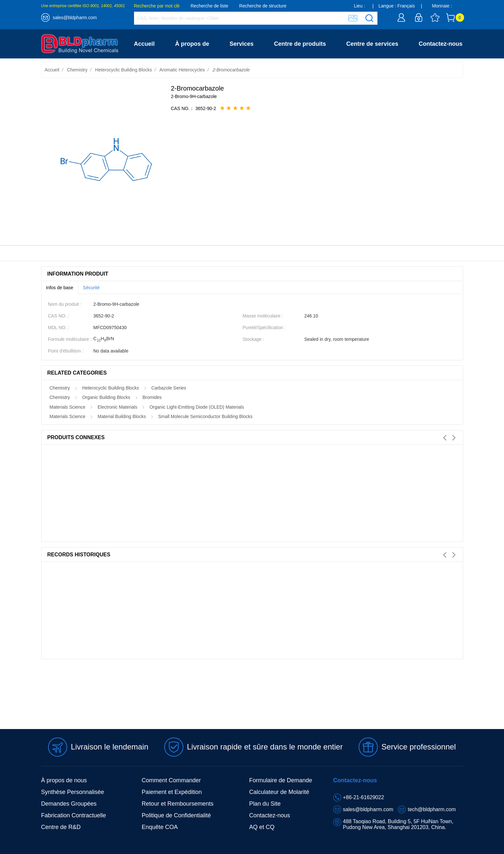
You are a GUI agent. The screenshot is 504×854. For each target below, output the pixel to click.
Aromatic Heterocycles (182, 70)
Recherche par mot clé (157, 6)
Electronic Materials (117, 407)
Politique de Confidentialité (176, 815)
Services (241, 44)
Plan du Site (265, 804)
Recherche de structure (263, 6)
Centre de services (372, 44)
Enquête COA (160, 827)
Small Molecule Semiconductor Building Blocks (205, 416)
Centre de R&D (61, 827)
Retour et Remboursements (178, 804)
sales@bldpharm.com (75, 18)
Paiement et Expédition (172, 792)
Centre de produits (300, 44)
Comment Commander (171, 780)
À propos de (192, 44)
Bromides (152, 397)
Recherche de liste (209, 6)
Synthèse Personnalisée (73, 792)
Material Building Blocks (122, 416)
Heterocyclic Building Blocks (123, 70)
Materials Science (68, 407)
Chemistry (77, 70)
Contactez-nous (441, 44)
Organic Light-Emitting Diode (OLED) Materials (197, 407)
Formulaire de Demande (281, 780)
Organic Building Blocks (106, 397)
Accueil (144, 44)
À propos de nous (64, 780)
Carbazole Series (169, 388)
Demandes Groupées (69, 804)
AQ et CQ (262, 827)
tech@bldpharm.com (432, 809)
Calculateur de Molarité (279, 792)
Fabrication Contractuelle (74, 815)
